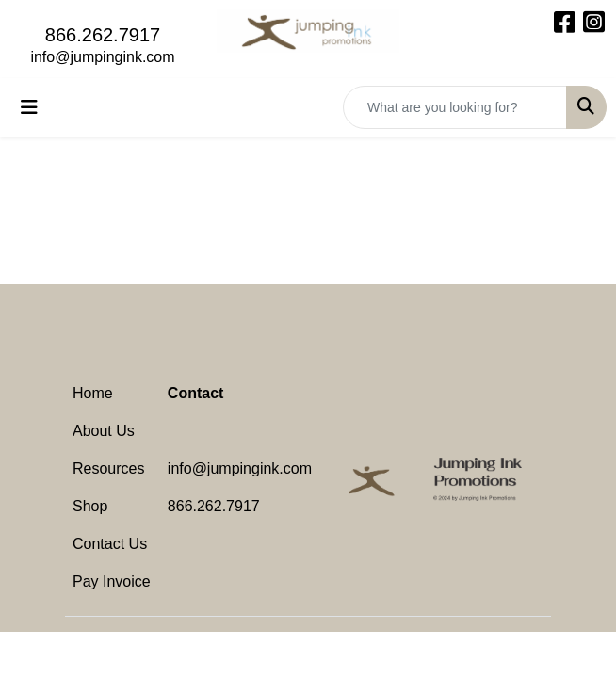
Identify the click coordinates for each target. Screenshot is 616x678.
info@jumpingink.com (102, 57)
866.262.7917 (103, 35)
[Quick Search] (455, 107)
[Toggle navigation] (29, 107)
